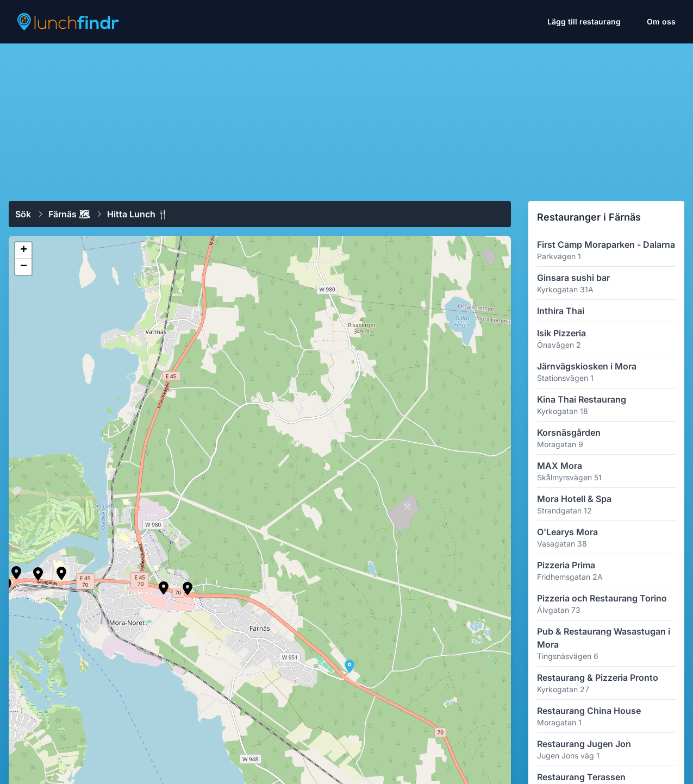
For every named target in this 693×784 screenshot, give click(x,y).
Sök (23, 214)
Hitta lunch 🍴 (138, 214)
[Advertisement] (347, 118)
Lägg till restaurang (584, 21)
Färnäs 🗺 (69, 214)
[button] (164, 588)
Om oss (661, 21)
